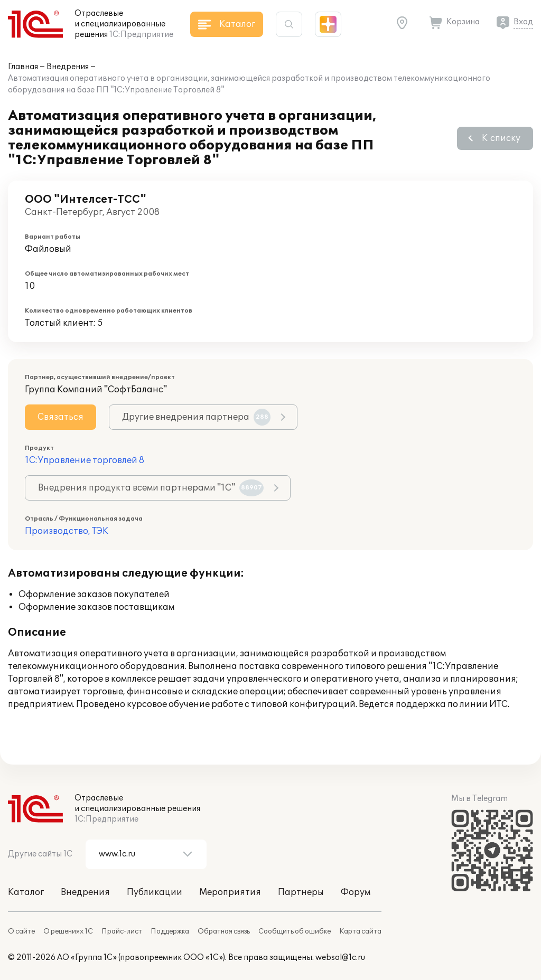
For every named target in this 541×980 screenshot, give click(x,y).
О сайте (21, 931)
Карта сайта (360, 931)
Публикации (155, 892)
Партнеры (301, 892)
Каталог (26, 892)
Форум (356, 892)
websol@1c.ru (340, 958)
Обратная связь (224, 931)
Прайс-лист (122, 931)
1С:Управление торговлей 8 (85, 460)
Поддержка (170, 931)
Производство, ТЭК (67, 531)
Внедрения (68, 67)
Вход (523, 22)
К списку (501, 138)
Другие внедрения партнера (196, 417)
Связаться (60, 417)
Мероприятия (230, 892)
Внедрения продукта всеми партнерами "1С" (151, 488)
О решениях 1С (68, 931)
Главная (23, 67)
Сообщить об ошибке (295, 931)
